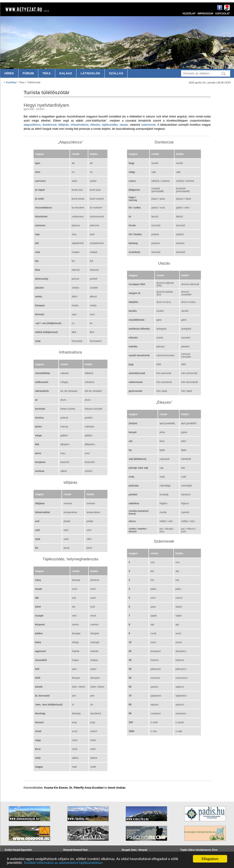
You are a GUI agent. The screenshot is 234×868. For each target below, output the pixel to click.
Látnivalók (90, 73)
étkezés (95, 125)
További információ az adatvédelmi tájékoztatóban (63, 863)
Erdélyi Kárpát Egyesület (18, 850)
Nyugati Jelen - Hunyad (134, 850)
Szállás (116, 73)
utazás (124, 125)
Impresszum (205, 13)
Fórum (28, 73)
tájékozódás (110, 125)
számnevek (148, 125)
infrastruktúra (80, 125)
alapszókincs (32, 125)
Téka (47, 73)
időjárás (64, 125)
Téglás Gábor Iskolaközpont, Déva (199, 850)
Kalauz (66, 73)
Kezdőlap (189, 13)
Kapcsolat (222, 13)
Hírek (9, 73)
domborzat (49, 125)
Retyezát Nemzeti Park (76, 850)
